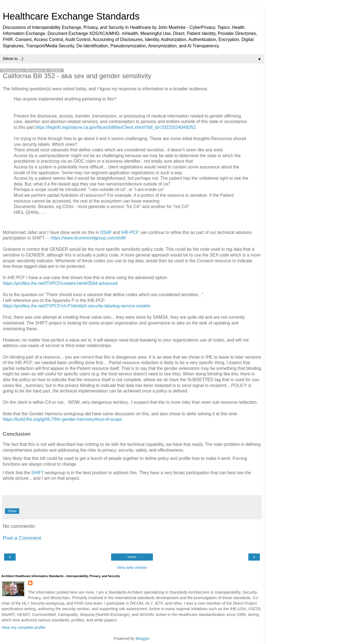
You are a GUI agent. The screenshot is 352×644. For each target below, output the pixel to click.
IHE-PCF (130, 232)
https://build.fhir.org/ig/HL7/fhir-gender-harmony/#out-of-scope (62, 419)
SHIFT (38, 473)
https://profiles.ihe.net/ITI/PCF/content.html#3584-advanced (60, 283)
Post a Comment (22, 538)
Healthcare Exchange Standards (71, 16)
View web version (132, 567)
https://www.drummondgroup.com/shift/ (88, 238)
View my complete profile (23, 627)
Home (132, 557)
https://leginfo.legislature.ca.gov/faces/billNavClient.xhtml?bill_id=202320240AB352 (116, 127)
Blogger (143, 638)
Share (12, 511)
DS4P (107, 232)
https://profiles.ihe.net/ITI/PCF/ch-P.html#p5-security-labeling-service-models (76, 306)
